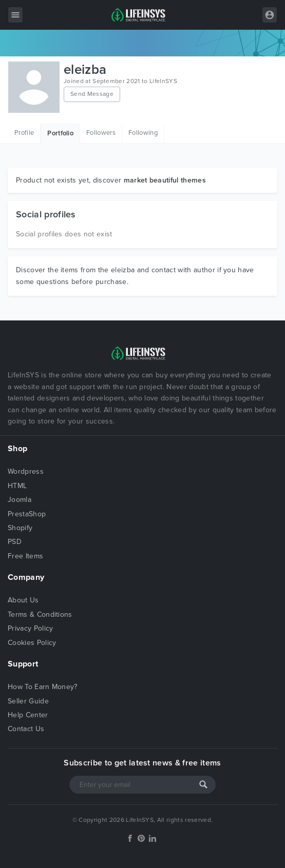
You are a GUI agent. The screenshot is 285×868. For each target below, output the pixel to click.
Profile (24, 133)
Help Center (28, 715)
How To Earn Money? (43, 687)
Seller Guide (28, 701)
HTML (17, 486)
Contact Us (26, 729)
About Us (23, 600)
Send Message (92, 94)
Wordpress (26, 471)
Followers (101, 133)
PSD (15, 542)
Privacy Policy (30, 628)
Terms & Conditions (40, 614)
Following (143, 133)
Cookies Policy (32, 643)
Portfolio (60, 133)
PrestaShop (27, 514)
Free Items (25, 556)
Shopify (20, 528)
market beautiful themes (165, 180)
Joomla (20, 500)
